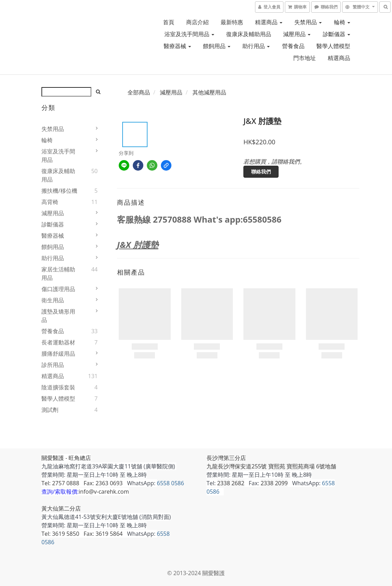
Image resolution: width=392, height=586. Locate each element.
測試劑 (50, 410)
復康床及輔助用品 (249, 34)
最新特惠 (232, 22)
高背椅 (50, 202)
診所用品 (53, 365)
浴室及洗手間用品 (189, 34)
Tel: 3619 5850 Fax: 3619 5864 (82, 534)
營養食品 (293, 46)
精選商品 (269, 22)
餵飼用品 (217, 46)
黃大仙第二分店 (61, 508)
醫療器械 (177, 46)
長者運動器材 (58, 342)
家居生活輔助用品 (58, 274)
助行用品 (256, 46)
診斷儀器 (337, 34)
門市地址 (305, 58)
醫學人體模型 (333, 46)
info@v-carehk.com (104, 492)
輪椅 (342, 22)
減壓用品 (297, 34)
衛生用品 (53, 300)
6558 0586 (171, 483)
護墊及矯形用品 (58, 316)
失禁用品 (308, 22)
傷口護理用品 (58, 289)
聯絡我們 (261, 172)
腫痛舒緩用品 (58, 354)
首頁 (169, 22)
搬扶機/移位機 (59, 191)
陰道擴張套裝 (58, 387)
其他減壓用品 (209, 92)
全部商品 (139, 92)
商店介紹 (197, 22)
